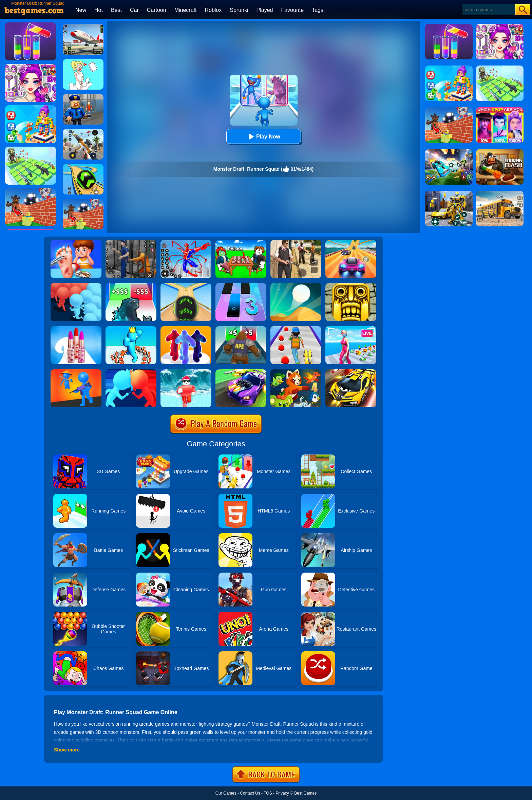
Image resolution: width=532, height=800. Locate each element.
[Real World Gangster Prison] (131, 242)
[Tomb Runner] (351, 285)
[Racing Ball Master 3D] (83, 166)
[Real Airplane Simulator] (83, 26)
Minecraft (186, 10)
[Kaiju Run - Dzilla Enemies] (131, 285)
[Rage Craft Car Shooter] (351, 372)
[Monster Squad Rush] (296, 329)
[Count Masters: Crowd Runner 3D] (76, 285)
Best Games (305, 793)
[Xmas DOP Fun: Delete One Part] (83, 61)
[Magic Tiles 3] (241, 285)
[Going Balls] (186, 285)
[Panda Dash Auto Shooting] (83, 131)
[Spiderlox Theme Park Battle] (186, 242)
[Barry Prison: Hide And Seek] (83, 96)
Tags (318, 10)
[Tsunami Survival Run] (186, 372)
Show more (67, 750)
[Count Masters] (131, 372)
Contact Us (250, 793)
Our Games (226, 793)
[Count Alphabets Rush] (131, 329)
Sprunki (239, 10)
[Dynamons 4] (296, 372)
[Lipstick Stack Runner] (76, 329)
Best (116, 10)
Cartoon (157, 10)
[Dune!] (296, 285)
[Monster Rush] (241, 329)
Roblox (213, 10)
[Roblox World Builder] (83, 201)
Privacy (282, 793)
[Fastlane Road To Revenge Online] (241, 372)
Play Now (263, 137)
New (81, 10)
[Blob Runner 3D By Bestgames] (186, 329)
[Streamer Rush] (351, 329)
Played (265, 10)
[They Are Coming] (76, 372)
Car (134, 10)
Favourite (292, 10)
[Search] (488, 10)
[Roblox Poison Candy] (241, 242)
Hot (99, 10)
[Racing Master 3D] (351, 242)
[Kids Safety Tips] (76, 242)
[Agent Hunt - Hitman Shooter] (296, 242)
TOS (268, 793)
